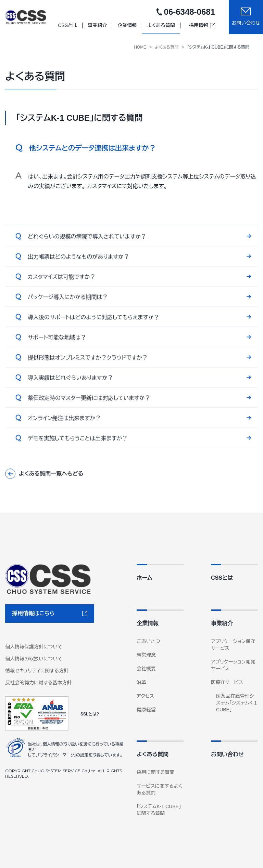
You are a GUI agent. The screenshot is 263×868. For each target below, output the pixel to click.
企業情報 (148, 623)
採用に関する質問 (155, 772)
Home (140, 47)
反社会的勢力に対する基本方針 (38, 683)
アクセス (145, 696)
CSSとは (222, 578)
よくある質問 (167, 47)
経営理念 (146, 655)
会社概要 (146, 669)
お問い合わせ (227, 754)
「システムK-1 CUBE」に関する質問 (218, 47)
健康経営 (146, 710)
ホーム (145, 578)
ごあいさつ (148, 641)
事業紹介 (222, 623)
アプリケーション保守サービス (233, 645)
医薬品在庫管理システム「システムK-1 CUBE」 (236, 703)
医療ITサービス (227, 682)
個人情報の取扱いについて (34, 659)
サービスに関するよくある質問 (159, 789)
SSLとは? (90, 714)
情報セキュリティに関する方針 (37, 671)
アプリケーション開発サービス (233, 665)
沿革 (141, 682)
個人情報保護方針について (34, 647)
